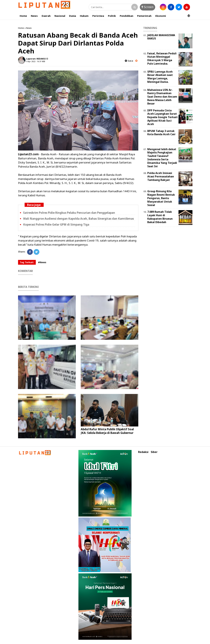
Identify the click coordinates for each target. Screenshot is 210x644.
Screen (147, 7)
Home (23, 16)
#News (42, 262)
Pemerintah (144, 16)
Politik (112, 16)
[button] (189, 14)
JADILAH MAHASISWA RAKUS (161, 37)
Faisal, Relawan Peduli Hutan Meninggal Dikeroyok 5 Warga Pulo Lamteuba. (162, 58)
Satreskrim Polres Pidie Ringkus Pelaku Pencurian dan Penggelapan (69, 213)
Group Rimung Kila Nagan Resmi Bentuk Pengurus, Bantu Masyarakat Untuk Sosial (161, 198)
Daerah (46, 16)
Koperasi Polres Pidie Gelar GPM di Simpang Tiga (56, 224)
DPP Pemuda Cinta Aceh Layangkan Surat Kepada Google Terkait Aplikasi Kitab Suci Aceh (163, 117)
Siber (154, 452)
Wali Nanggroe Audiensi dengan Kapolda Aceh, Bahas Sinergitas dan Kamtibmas (79, 219)
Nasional (60, 16)
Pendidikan (126, 16)
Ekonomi (161, 16)
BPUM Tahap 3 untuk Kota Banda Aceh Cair (161, 133)
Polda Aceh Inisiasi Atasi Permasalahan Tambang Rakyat (161, 176)
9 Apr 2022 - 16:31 (34, 61)
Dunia (73, 16)
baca (129, 61)
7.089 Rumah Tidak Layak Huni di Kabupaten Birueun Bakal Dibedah (160, 217)
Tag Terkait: (27, 262)
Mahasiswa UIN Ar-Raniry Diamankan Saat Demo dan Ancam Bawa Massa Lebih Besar (162, 97)
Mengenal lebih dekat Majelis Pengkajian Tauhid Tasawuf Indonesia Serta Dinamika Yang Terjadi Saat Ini (162, 158)
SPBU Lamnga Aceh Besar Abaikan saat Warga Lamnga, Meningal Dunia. (160, 77)
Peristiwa (98, 16)
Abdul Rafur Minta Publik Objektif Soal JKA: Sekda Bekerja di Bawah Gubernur (107, 431)
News (34, 16)
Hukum (84, 16)
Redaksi (143, 452)
